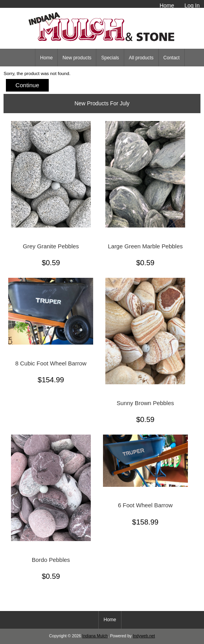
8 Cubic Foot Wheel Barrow (51, 363)
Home (167, 6)
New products (77, 58)
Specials (110, 58)
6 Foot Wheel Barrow (145, 505)
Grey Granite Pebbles (51, 246)
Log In (192, 6)
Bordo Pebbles (51, 560)
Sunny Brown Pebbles (145, 403)
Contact (172, 58)
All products (141, 58)
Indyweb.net (144, 636)
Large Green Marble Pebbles (145, 246)
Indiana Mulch (95, 636)
